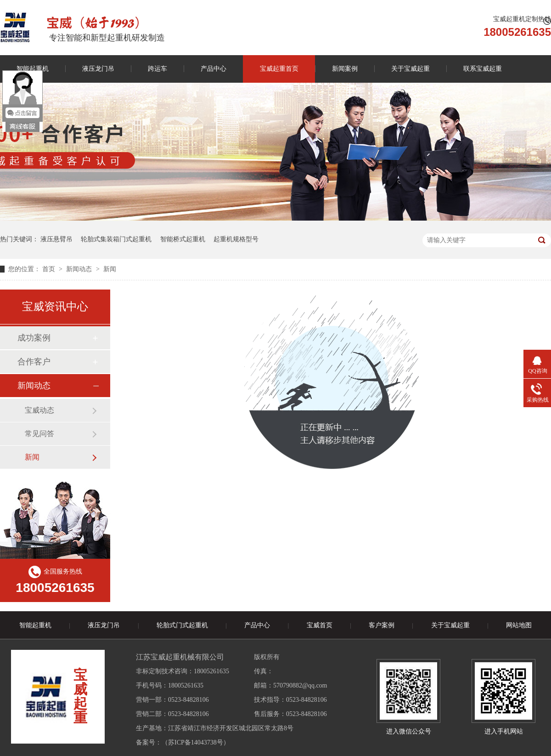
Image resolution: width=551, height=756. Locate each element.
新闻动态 (80, 269)
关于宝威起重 (410, 69)
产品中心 (214, 69)
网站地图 (519, 625)
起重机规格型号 (236, 239)
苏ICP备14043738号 (196, 742)
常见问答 (39, 434)
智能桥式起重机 (183, 239)
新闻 (110, 269)
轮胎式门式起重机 (182, 625)
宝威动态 (39, 410)
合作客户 (34, 362)
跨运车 (157, 69)
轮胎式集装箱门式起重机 (116, 239)
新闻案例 (345, 69)
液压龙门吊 (98, 69)
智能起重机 (35, 625)
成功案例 (34, 338)
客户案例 (382, 625)
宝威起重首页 (279, 69)
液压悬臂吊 (56, 239)
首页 (50, 269)
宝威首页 (320, 625)
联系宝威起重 (483, 69)
